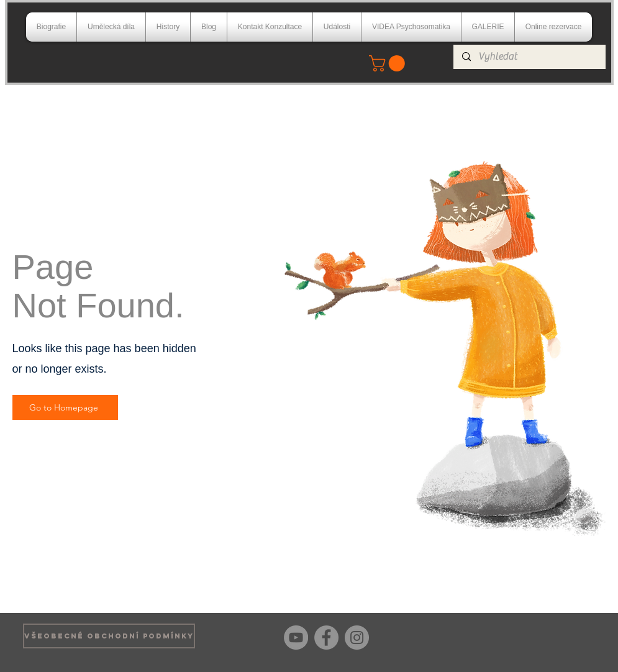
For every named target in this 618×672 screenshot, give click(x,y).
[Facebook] (326, 638)
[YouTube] (296, 638)
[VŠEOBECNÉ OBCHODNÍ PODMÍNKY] (109, 636)
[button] (389, 63)
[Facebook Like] (576, 636)
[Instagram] (357, 638)
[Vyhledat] (529, 57)
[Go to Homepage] (65, 407)
